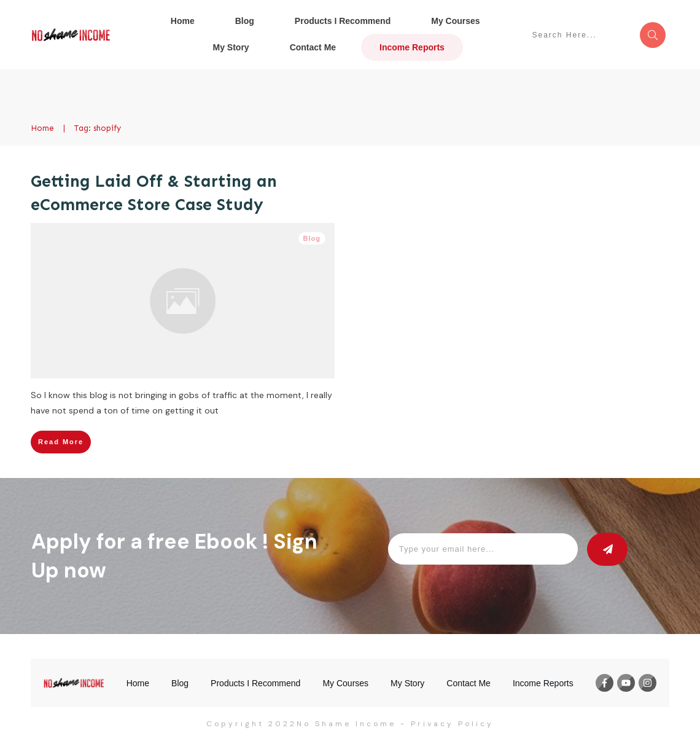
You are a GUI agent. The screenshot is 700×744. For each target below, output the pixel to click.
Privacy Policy (452, 724)
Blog (312, 238)
